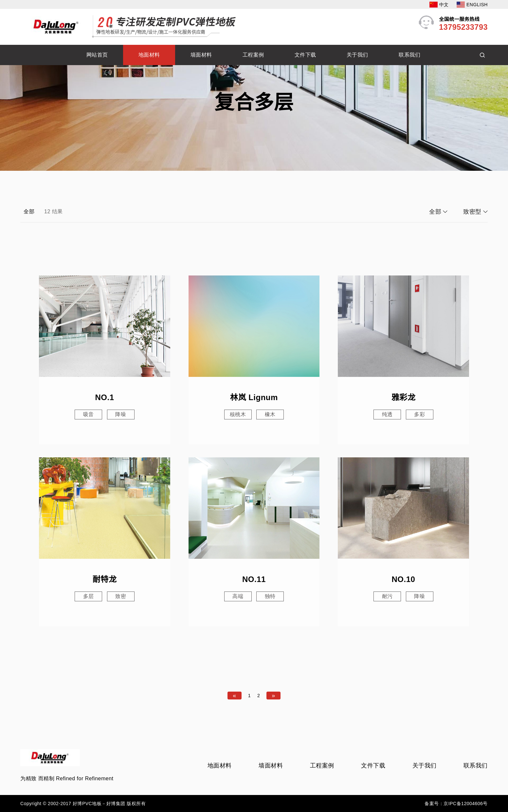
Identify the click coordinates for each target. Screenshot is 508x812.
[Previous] (235, 696)
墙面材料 (201, 55)
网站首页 (97, 55)
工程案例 (253, 55)
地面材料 (149, 55)
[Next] (273, 696)
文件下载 (305, 55)
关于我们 (357, 55)
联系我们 (409, 55)
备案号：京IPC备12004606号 (456, 803)
